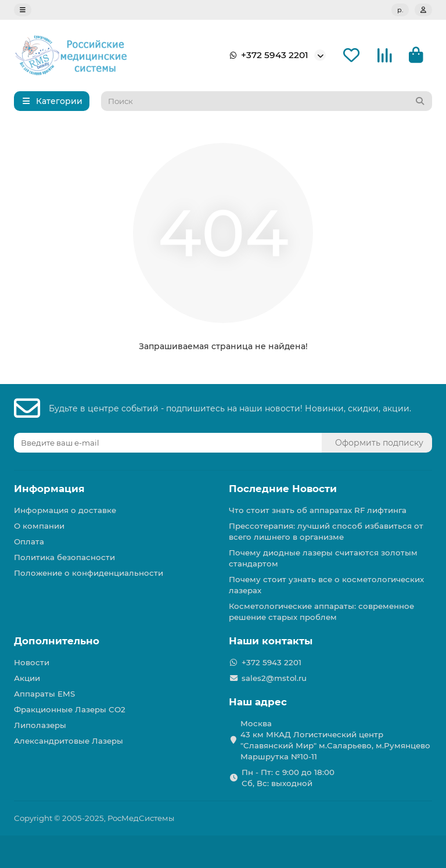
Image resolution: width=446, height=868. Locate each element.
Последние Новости (283, 489)
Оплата (29, 541)
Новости (32, 662)
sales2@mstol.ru (274, 678)
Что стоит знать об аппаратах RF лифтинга (318, 510)
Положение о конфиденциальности (89, 573)
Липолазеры (40, 725)
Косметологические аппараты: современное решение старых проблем (321, 611)
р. (400, 10)
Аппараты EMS (44, 694)
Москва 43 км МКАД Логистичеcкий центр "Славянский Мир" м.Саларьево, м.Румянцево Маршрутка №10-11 (335, 740)
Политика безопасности (64, 557)
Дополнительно (57, 641)
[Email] (168, 443)
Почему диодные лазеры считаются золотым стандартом (323, 558)
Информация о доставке (65, 510)
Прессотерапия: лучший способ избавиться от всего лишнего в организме (326, 531)
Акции (27, 678)
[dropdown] (23, 10)
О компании (39, 526)
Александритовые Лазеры (69, 741)
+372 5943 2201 (267, 55)
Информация (49, 489)
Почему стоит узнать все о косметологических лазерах (326, 585)
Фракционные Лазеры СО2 (70, 709)
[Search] (267, 101)
